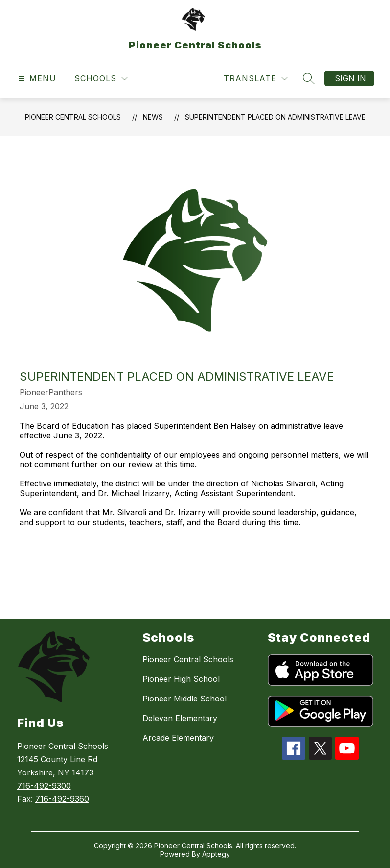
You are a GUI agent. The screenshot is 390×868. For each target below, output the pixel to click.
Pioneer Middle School (184, 699)
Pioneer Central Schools (73, 117)
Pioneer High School (181, 679)
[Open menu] (36, 79)
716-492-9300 (44, 786)
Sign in (350, 78)
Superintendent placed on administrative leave (275, 117)
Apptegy (216, 854)
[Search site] (309, 78)
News (153, 117)
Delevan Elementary (180, 718)
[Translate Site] (256, 79)
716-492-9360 (62, 799)
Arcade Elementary (178, 738)
